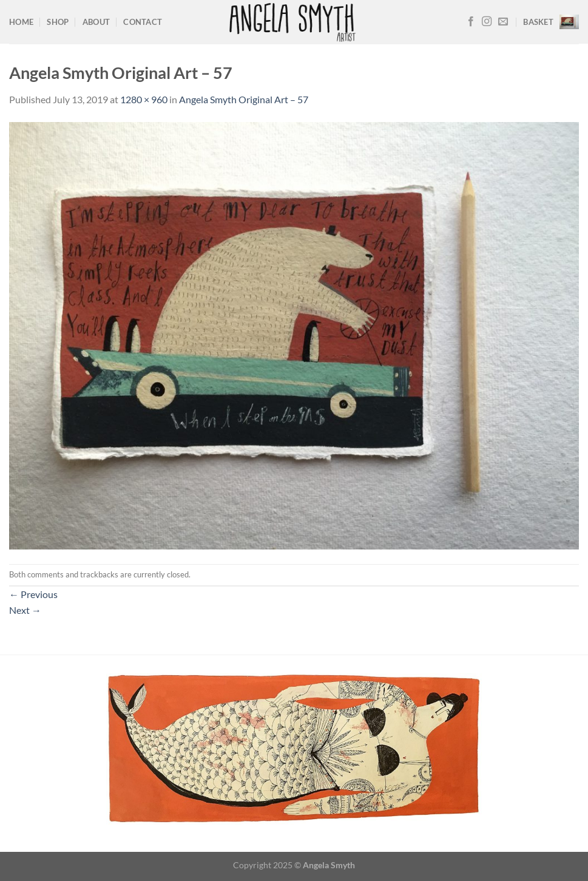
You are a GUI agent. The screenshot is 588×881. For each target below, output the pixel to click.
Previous (33, 594)
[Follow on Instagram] (487, 22)
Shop (58, 22)
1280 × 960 (144, 99)
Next (25, 610)
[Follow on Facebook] (471, 22)
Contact (143, 22)
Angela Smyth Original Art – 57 (244, 99)
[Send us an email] (503, 22)
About (96, 22)
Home (21, 22)
